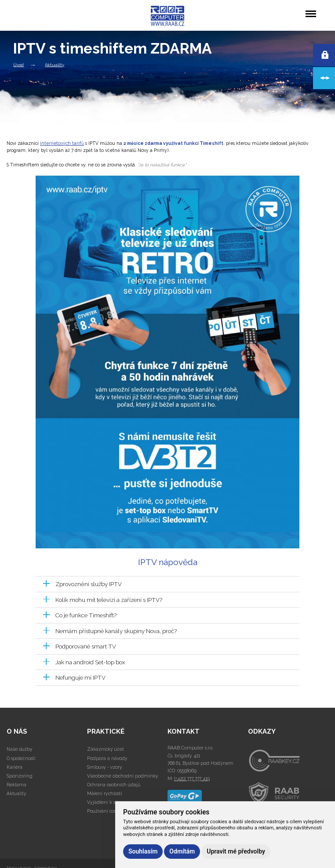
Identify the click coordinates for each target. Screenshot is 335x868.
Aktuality (55, 64)
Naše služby (20, 749)
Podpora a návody (107, 758)
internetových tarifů (62, 143)
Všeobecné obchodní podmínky (123, 776)
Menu (311, 9)
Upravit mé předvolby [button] (236, 851)
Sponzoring (20, 776)
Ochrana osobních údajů (114, 785)
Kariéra (15, 767)
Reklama (16, 785)
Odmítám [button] (182, 851)
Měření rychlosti (105, 793)
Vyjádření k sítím (106, 802)
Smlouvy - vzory (105, 767)
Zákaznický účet (106, 749)
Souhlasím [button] (143, 851)
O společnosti (21, 758)
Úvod (18, 64)
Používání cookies (106, 811)
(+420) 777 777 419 (192, 778)
